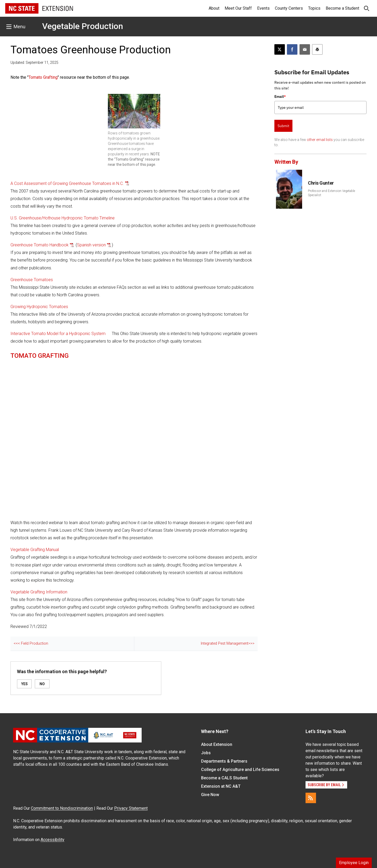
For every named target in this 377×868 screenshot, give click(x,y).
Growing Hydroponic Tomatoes (39, 307)
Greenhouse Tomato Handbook (40, 245)
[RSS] (311, 798)
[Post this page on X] (280, 49)
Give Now (210, 795)
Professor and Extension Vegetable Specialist (331, 193)
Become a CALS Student (224, 778)
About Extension (217, 744)
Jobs (206, 753)
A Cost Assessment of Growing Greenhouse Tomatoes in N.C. (67, 183)
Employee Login (354, 863)
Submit (283, 126)
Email (280, 97)
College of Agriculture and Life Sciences (240, 770)
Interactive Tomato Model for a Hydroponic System (58, 334)
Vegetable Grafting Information (39, 592)
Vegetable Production (83, 26)
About (214, 8)
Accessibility (52, 840)
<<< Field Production (31, 643)
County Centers (289, 8)
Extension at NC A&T (221, 786)
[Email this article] (305, 49)
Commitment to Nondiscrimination (62, 808)
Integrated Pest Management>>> (228, 643)
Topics (314, 8)
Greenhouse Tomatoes (32, 280)
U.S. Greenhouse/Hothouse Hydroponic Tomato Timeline (63, 218)
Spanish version (91, 245)
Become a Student (342, 8)
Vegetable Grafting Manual (35, 550)
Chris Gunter (321, 183)
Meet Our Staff (238, 8)
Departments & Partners (224, 761)
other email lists (320, 140)
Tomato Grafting (43, 77)
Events (263, 8)
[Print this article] (317, 49)
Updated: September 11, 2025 (34, 63)
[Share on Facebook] (292, 49)
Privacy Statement (131, 808)
